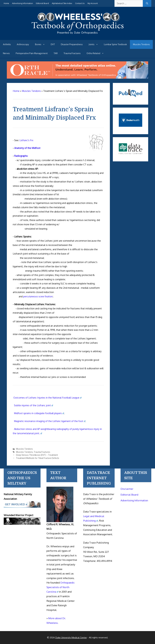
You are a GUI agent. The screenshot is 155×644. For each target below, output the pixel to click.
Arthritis (7, 44)
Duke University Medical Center (71, 638)
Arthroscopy (23, 44)
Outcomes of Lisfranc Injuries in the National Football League (47, 398)
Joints (95, 44)
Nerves (6, 53)
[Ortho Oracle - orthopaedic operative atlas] (77, 78)
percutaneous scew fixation (38, 296)
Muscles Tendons (141, 44)
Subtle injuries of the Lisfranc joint (33, 405)
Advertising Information (22, 3)
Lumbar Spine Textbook (115, 44)
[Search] (147, 3)
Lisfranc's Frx (26, 140)
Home (6, 3)
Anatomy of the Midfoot (27, 148)
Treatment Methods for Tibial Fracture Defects (38, 458)
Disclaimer (127, 489)
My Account (93, 3)
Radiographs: (21, 156)
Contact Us (80, 3)
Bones (41, 44)
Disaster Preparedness (72, 44)
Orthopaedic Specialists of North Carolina (61, 587)
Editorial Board (42, 3)
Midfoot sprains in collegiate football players (39, 413)
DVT (53, 44)
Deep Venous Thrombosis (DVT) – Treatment (37, 455)
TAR (56, 53)
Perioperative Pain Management (32, 53)
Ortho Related (97, 53)
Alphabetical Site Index (62, 3)
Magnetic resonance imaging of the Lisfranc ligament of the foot (50, 421)
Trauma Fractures (72, 53)
